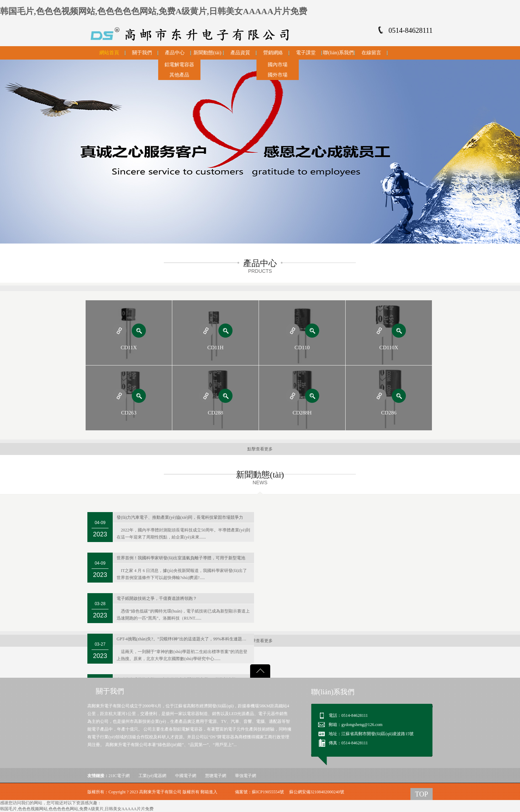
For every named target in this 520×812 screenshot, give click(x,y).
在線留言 (371, 53)
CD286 (389, 413)
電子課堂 (306, 53)
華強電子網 (246, 776)
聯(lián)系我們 (338, 53)
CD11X (129, 347)
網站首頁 (109, 53)
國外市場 (278, 75)
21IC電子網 (119, 776)
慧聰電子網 (216, 776)
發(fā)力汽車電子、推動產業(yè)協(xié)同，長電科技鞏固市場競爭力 (180, 517)
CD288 (215, 413)
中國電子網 (186, 776)
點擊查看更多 (260, 449)
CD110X (389, 347)
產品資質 (240, 53)
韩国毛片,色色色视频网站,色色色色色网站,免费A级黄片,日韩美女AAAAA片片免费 (154, 11)
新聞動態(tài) (207, 53)
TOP (422, 794)
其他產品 (179, 75)
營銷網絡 (273, 53)
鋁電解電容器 (179, 65)
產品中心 (175, 53)
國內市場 (278, 65)
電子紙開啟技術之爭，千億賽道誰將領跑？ (157, 598)
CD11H (215, 347)
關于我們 (142, 53)
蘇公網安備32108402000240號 (317, 792)
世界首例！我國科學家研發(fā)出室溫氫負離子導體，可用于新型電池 (181, 558)
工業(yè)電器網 (152, 776)
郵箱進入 (209, 792)
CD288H (302, 413)
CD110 (302, 347)
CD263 (129, 413)
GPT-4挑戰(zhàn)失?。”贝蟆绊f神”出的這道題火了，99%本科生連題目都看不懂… (185, 639)
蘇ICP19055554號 (268, 792)
